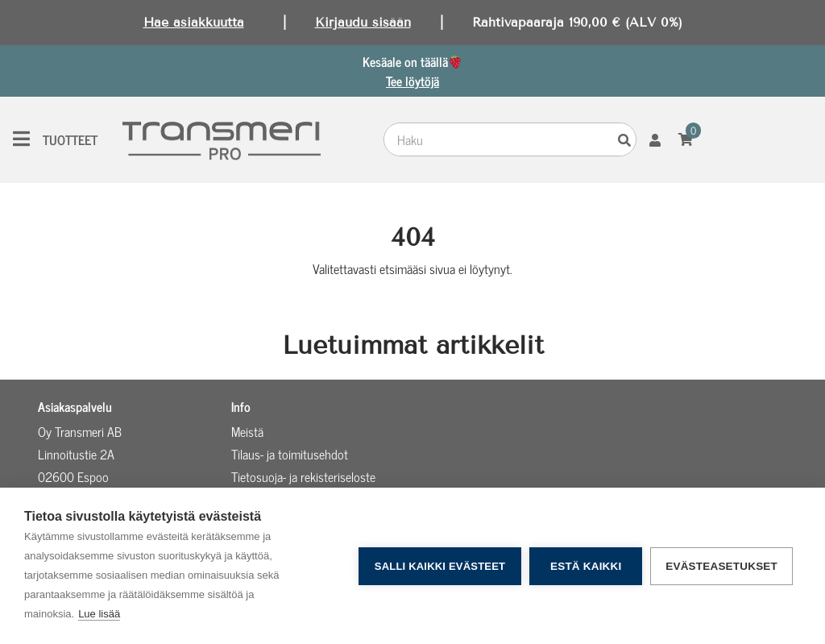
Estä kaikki (586, 566)
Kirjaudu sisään (363, 22)
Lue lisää (99, 614)
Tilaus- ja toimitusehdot (290, 454)
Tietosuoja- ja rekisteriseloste (303, 476)
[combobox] (499, 139)
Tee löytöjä (412, 81)
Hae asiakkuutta (194, 22)
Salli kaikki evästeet (440, 566)
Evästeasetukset (721, 566)
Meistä (247, 431)
